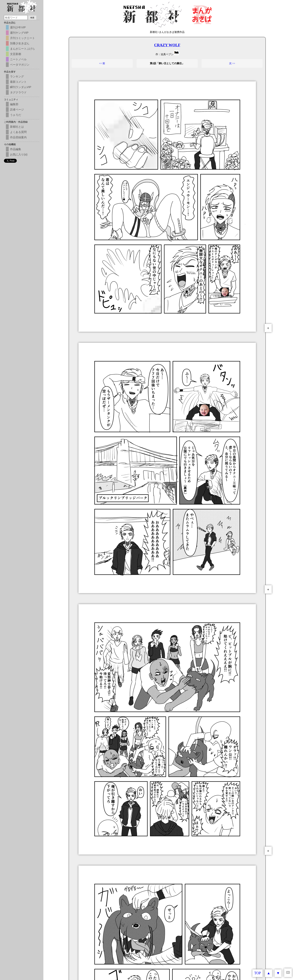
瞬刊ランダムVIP (21, 87)
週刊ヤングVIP (19, 33)
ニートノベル (18, 59)
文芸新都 (16, 54)
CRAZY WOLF (167, 45)
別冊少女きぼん (20, 43)
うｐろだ (16, 115)
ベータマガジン (20, 65)
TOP (258, 973)
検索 (32, 18)
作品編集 (16, 149)
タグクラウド (18, 92)
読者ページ (17, 110)
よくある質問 (18, 132)
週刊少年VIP (18, 27)
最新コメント (18, 82)
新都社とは (17, 127)
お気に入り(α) (19, 154)
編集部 (14, 104)
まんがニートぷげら (22, 49)
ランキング (17, 76)
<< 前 (102, 63)
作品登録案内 (18, 137)
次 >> (232, 63)
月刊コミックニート (22, 38)
